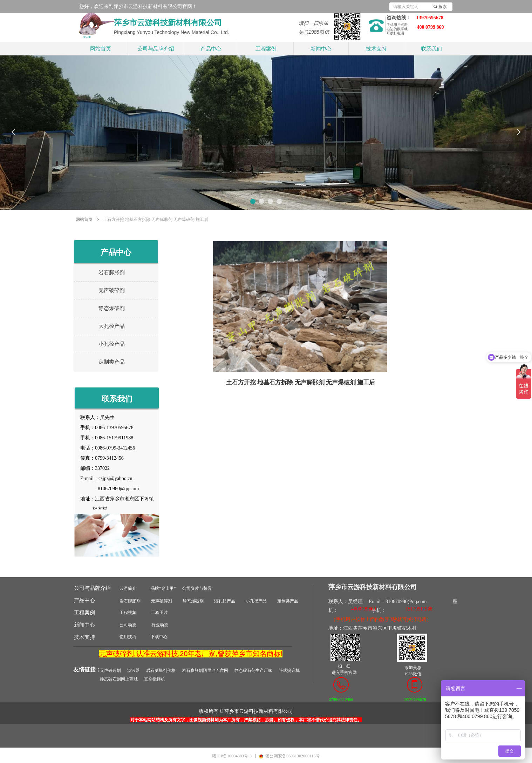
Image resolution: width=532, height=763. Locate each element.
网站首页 (84, 220)
